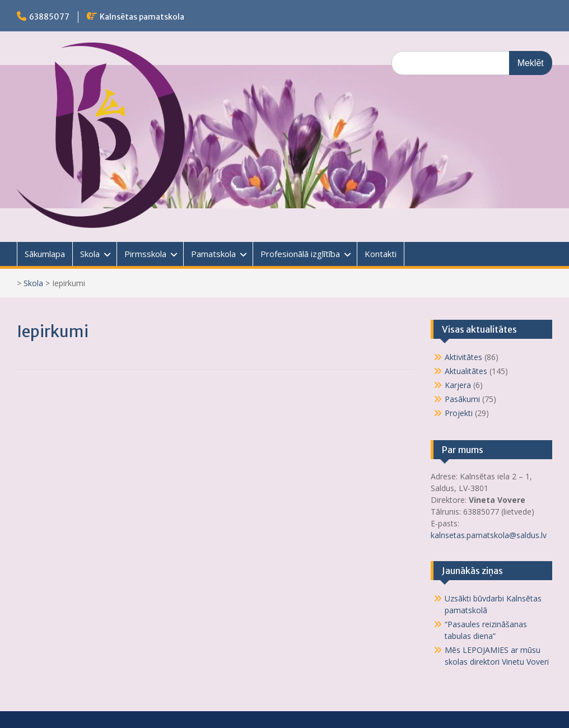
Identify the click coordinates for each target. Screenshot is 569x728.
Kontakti (381, 254)
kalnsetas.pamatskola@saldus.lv (490, 535)
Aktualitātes (466, 371)
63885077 (49, 17)
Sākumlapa (45, 254)
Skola (90, 254)
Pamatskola (213, 254)
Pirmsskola (145, 254)
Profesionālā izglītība (300, 254)
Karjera (458, 385)
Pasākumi (462, 399)
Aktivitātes (463, 357)
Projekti (459, 413)
